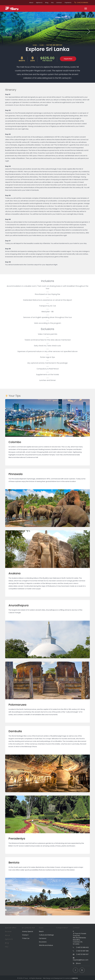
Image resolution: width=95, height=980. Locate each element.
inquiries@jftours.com (81, 960)
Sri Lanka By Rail (29, 928)
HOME (35, 45)
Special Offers (11, 928)
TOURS (42, 45)
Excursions (43, 942)
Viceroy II (26, 935)
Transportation (62, 928)
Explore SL (35, 3)
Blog (43, 3)
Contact (58, 3)
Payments (68, 3)
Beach (41, 931)
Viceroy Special (28, 931)
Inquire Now (68, 59)
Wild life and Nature (46, 945)
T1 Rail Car (26, 938)
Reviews (9, 932)
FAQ (50, 3)
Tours (41, 928)
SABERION (75, 977)
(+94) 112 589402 (81, 3)
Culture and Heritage (47, 935)
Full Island (43, 938)
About (25, 3)
